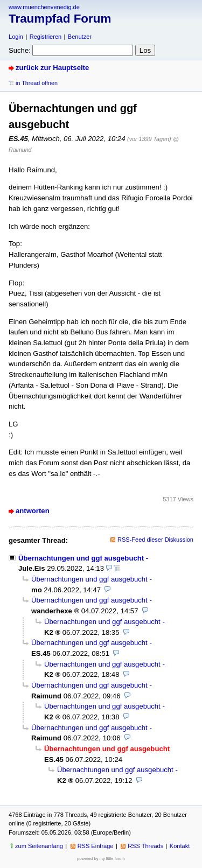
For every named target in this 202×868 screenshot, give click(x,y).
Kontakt (180, 846)
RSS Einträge (96, 846)
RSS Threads (145, 846)
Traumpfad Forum (60, 19)
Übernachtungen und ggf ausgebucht (81, 558)
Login (16, 37)
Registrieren (46, 37)
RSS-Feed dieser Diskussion (155, 540)
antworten (33, 511)
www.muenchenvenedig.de (44, 7)
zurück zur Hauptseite (52, 68)
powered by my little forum (101, 859)
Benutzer (80, 37)
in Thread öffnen (37, 83)
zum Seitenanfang (39, 846)
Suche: (20, 50)
